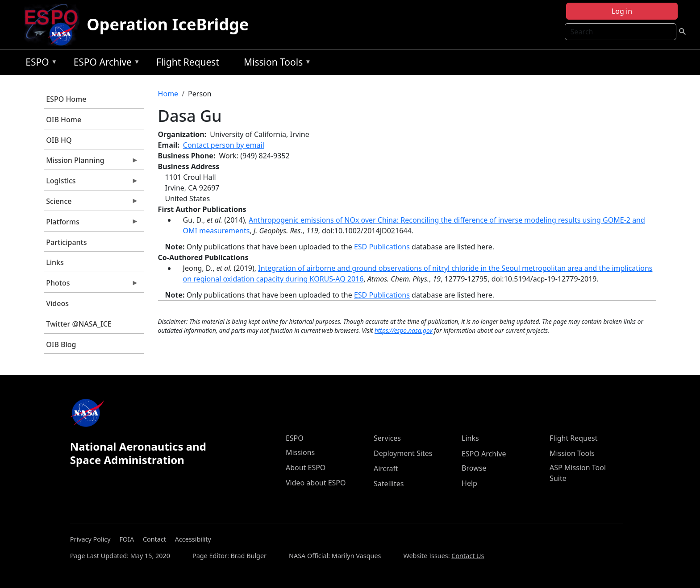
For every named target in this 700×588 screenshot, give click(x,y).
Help (469, 483)
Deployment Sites (403, 453)
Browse (474, 468)
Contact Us (468, 556)
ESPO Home (66, 99)
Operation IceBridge (168, 24)
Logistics (91, 183)
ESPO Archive (105, 64)
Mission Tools (275, 64)
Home (168, 94)
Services (387, 438)
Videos (57, 303)
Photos (91, 285)
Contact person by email (224, 145)
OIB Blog (61, 344)
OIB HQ (59, 140)
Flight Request (188, 62)
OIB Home (64, 120)
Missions (300, 452)
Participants (66, 242)
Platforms (91, 224)
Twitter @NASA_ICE (79, 324)
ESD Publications (382, 247)
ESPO (39, 64)
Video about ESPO (316, 483)
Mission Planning (91, 162)
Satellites (389, 484)
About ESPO (306, 468)
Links (55, 262)
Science (91, 203)
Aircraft (386, 468)
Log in (622, 11)
